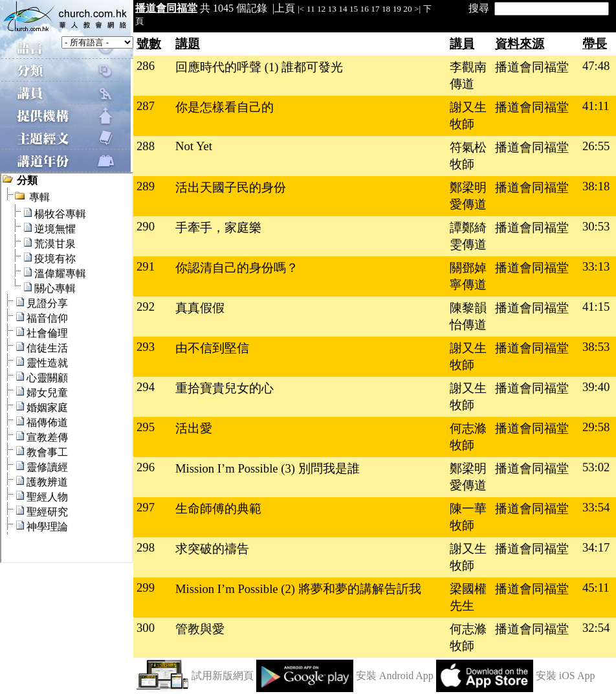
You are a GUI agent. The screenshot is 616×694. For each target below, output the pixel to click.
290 (146, 226)
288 (146, 146)
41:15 (596, 307)
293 (146, 347)
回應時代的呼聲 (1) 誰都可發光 (259, 67)
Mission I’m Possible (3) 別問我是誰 (268, 468)
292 (146, 307)
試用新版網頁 (223, 676)
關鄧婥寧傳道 (468, 276)
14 (343, 9)
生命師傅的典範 (218, 509)
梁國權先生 (468, 597)
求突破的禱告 (212, 549)
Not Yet (194, 146)
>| (417, 9)
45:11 (596, 588)
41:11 (596, 106)
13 (332, 9)
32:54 (596, 628)
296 (146, 467)
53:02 (596, 467)
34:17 (596, 547)
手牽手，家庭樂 (218, 228)
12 (321, 9)
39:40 (596, 387)
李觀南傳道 (468, 75)
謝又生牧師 (468, 116)
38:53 (596, 347)
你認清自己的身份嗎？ (237, 268)
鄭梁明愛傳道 (468, 196)
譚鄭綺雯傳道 (468, 236)
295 (146, 427)
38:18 (596, 186)
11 (311, 9)
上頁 (285, 8)
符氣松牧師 (468, 156)
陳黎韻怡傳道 (468, 316)
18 (386, 9)
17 (375, 9)
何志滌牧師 (468, 437)
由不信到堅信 (212, 348)
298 (146, 547)
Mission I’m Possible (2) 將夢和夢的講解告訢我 (298, 589)
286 (146, 66)
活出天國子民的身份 (231, 187)
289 (146, 186)
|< (301, 9)
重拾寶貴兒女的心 (225, 388)
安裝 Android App (395, 676)
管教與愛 (200, 629)
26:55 (596, 146)
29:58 (596, 427)
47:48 (596, 66)
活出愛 (194, 428)
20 (407, 9)
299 (146, 588)
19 (397, 9)
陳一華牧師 (468, 517)
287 (146, 106)
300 (146, 628)
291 (146, 266)
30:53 (596, 226)
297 (146, 507)
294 (146, 387)
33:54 (596, 507)
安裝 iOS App (566, 676)
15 (354, 9)
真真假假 (200, 308)
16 (365, 9)
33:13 (596, 266)
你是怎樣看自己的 (225, 107)
